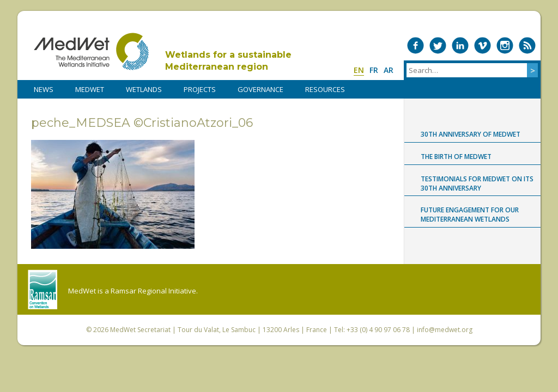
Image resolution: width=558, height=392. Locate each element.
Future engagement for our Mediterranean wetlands (470, 215)
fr (374, 70)
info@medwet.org (445, 330)
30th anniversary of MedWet (471, 134)
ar (389, 70)
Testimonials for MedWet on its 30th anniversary (477, 183)
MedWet (91, 51)
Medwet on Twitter (438, 45)
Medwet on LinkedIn (460, 45)
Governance (260, 89)
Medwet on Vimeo (483, 45)
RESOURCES (325, 89)
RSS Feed (527, 45)
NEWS (44, 89)
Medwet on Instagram (505, 45)
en (359, 70)
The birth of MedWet (456, 157)
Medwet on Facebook (416, 45)
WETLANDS (144, 89)
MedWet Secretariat (140, 330)
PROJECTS (200, 89)
